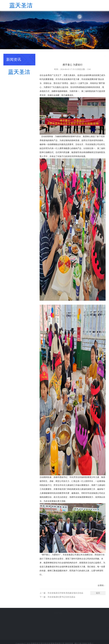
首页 (94, 56)
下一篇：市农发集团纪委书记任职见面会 (57, 597)
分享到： (102, 585)
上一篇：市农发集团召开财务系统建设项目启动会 (61, 593)
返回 (98, 593)
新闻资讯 (102, 56)
